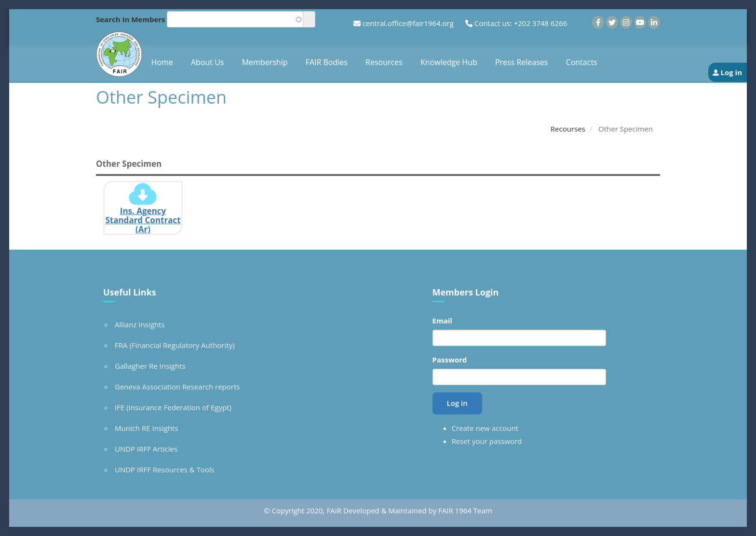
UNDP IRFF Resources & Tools (165, 469)
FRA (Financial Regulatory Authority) (175, 345)
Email (442, 321)
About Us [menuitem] (208, 62)
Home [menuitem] (162, 62)
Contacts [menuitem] (582, 62)
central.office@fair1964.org (408, 23)
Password (450, 360)
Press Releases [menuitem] (522, 62)
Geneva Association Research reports (177, 387)
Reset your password (487, 441)
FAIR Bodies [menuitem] (327, 62)
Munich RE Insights (147, 428)
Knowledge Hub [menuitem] (449, 62)
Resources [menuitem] (384, 62)
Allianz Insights (140, 324)
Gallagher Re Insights (150, 366)
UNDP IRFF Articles (146, 449)
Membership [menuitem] (265, 62)
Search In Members (131, 19)
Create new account (485, 428)
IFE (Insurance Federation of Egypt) (173, 407)
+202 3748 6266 (541, 23)
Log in (731, 72)
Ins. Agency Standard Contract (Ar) (143, 220)
